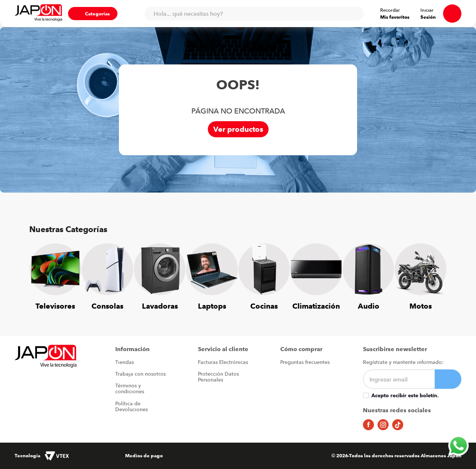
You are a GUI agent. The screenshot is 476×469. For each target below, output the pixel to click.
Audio (369, 306)
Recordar (390, 10)
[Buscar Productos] (355, 14)
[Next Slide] (436, 272)
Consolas (107, 306)
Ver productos (238, 129)
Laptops (212, 306)
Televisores (55, 306)
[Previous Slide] (40, 272)
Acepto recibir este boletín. (405, 395)
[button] (93, 14)
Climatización (316, 306)
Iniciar (427, 10)
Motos (421, 306)
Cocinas (264, 306)
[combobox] (254, 14)
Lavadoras (160, 306)
